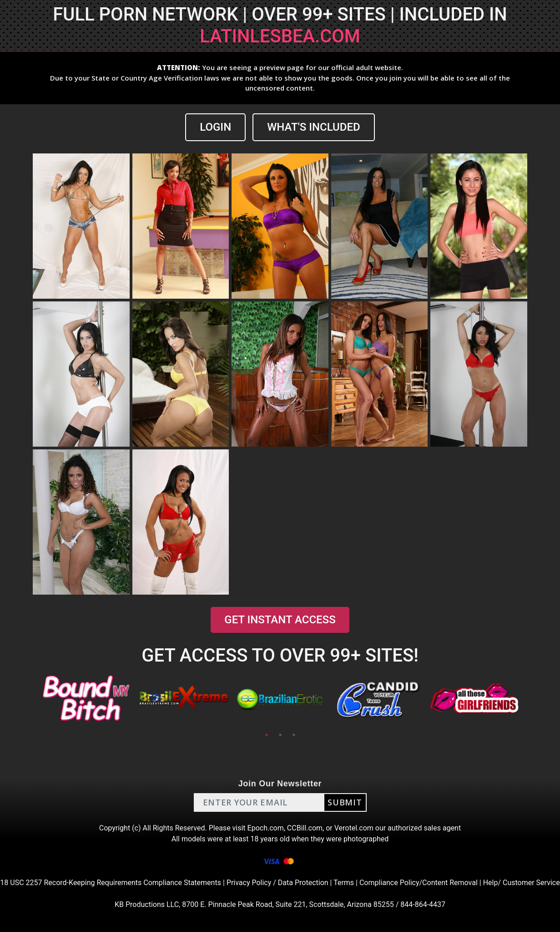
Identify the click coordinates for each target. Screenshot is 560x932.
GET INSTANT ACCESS (280, 620)
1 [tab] (267, 735)
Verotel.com (354, 828)
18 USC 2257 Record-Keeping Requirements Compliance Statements (111, 883)
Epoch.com (266, 828)
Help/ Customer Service (522, 883)
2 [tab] (280, 735)
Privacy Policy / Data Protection (277, 883)
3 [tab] (294, 735)
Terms (344, 883)
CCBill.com (305, 828)
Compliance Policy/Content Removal (419, 883)
